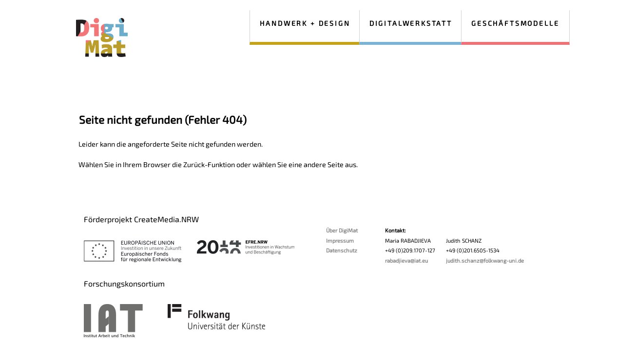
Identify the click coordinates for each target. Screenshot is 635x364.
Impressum (340, 240)
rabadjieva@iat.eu (406, 260)
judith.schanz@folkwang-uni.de (485, 260)
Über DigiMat (342, 230)
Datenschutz (342, 250)
